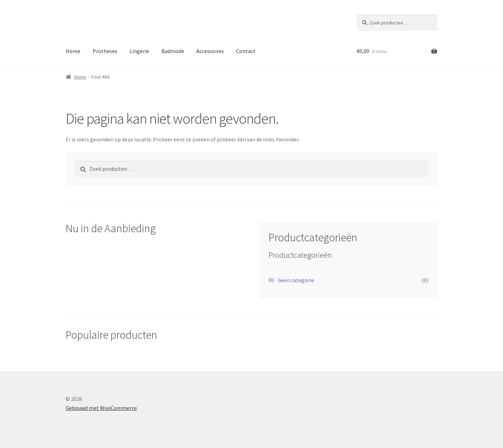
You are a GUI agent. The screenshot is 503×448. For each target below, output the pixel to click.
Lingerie (139, 51)
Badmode (173, 51)
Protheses (105, 51)
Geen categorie (296, 280)
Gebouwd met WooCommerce (101, 408)
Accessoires (210, 51)
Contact (246, 51)
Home (73, 51)
